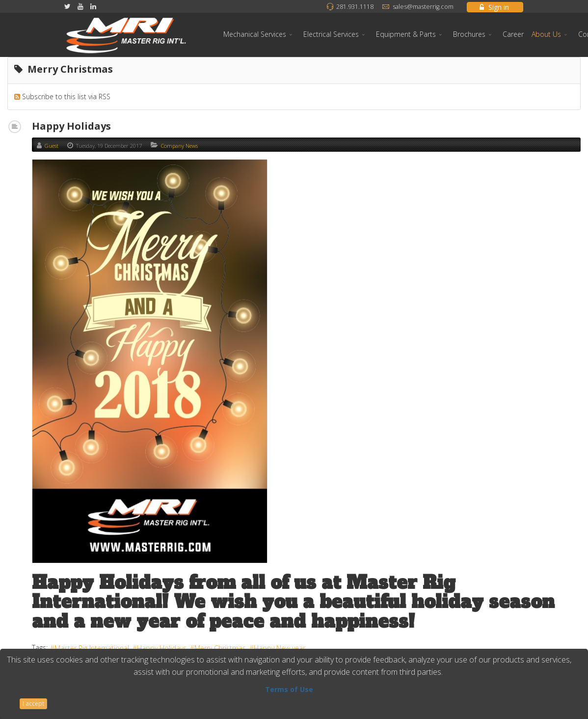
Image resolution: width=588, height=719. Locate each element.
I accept (33, 704)
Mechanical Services (255, 34)
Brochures (469, 34)
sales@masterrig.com (423, 7)
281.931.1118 (355, 7)
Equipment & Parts (406, 34)
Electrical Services (331, 34)
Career (513, 34)
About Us (546, 34)
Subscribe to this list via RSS (66, 97)
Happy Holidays (71, 126)
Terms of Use (289, 689)
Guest (52, 146)
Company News (179, 146)
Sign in (494, 7)
